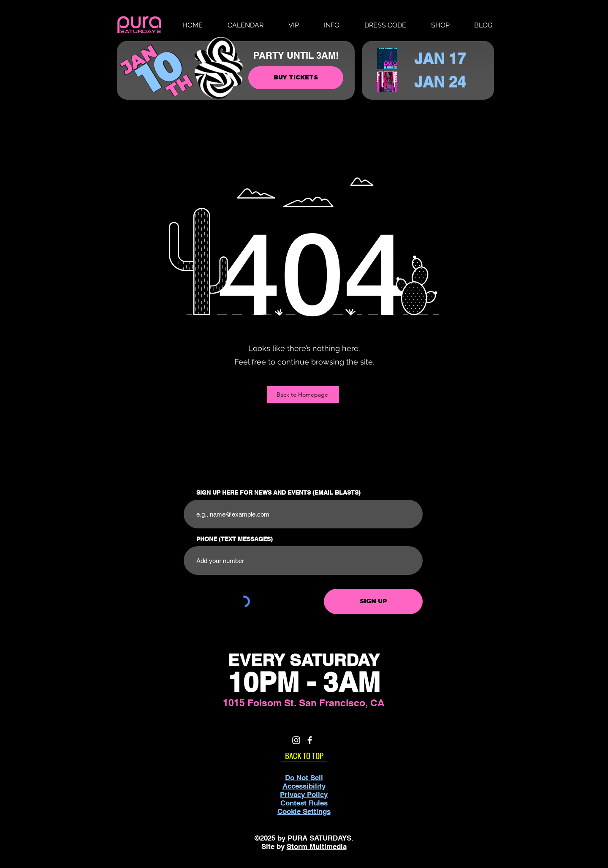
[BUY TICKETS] (296, 78)
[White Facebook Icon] (310, 740)
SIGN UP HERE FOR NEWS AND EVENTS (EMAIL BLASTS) (278, 493)
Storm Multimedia (317, 846)
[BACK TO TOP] (304, 755)
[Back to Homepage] (303, 395)
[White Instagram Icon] (296, 740)
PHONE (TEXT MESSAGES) (235, 539)
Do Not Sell (304, 778)
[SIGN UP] (373, 601)
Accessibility (304, 786)
